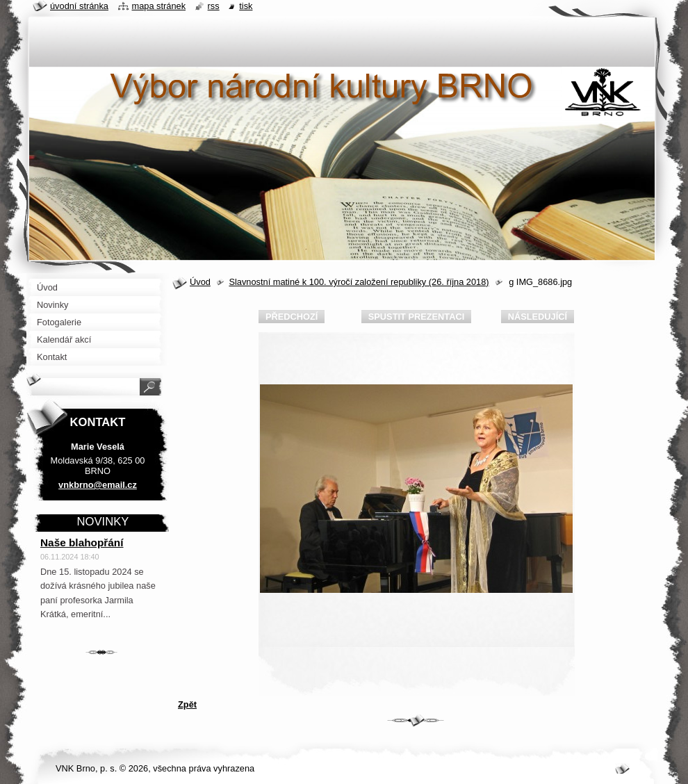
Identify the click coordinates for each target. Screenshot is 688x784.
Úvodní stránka (79, 6)
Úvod (200, 282)
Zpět (187, 704)
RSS (214, 6)
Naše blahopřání (82, 542)
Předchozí (292, 317)
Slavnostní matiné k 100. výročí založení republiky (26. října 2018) (359, 282)
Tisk (246, 6)
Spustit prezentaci (416, 317)
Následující (538, 317)
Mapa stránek (159, 6)
